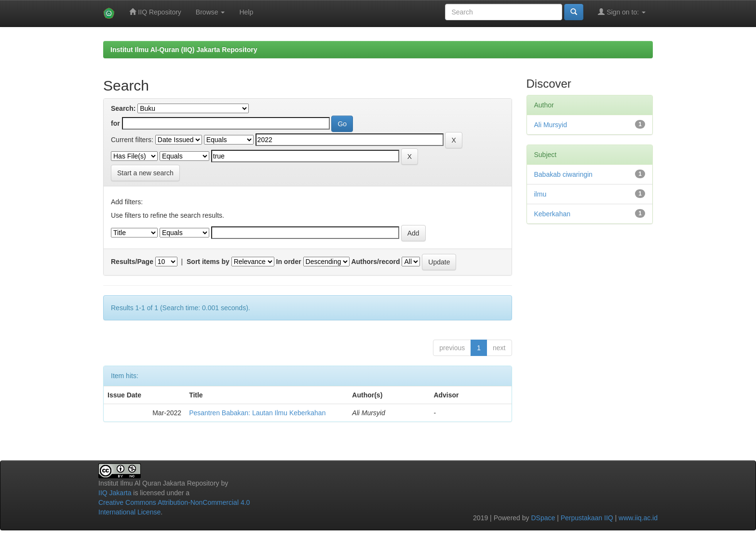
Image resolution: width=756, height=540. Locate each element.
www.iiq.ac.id (638, 518)
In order (289, 262)
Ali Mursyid (551, 125)
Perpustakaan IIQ (587, 518)
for (115, 123)
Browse (210, 12)
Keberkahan (553, 214)
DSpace (543, 518)
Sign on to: (622, 12)
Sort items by (208, 262)
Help (246, 12)
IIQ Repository (155, 12)
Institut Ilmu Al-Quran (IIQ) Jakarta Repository (184, 50)
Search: (123, 108)
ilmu (540, 194)
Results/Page (132, 262)
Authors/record (375, 262)
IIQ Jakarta (115, 493)
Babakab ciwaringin (563, 174)
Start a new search (145, 173)
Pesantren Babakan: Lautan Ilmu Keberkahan (257, 413)
